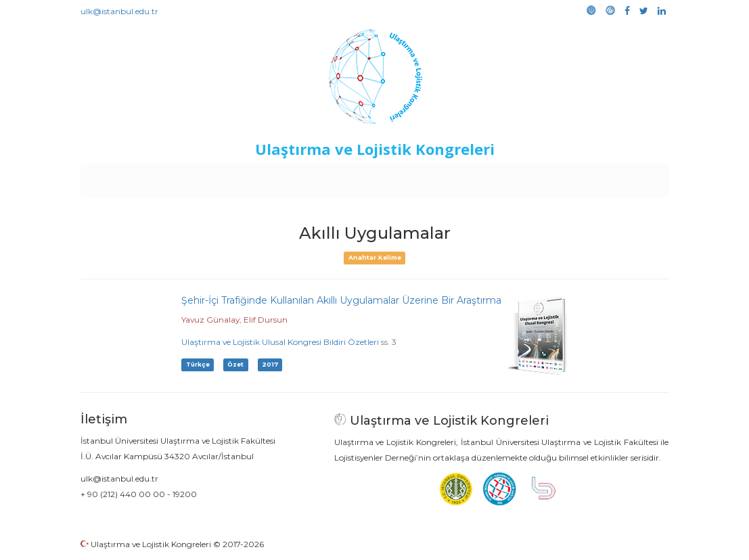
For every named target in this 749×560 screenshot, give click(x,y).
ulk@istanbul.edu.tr (119, 11)
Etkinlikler (354, 177)
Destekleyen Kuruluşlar (267, 177)
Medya (617, 177)
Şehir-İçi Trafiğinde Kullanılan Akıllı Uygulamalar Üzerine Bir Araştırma (341, 300)
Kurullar (185, 177)
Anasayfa (137, 177)
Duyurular (409, 177)
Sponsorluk (467, 177)
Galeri (578, 177)
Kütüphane (529, 177)
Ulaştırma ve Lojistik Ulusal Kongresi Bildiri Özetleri (280, 342)
